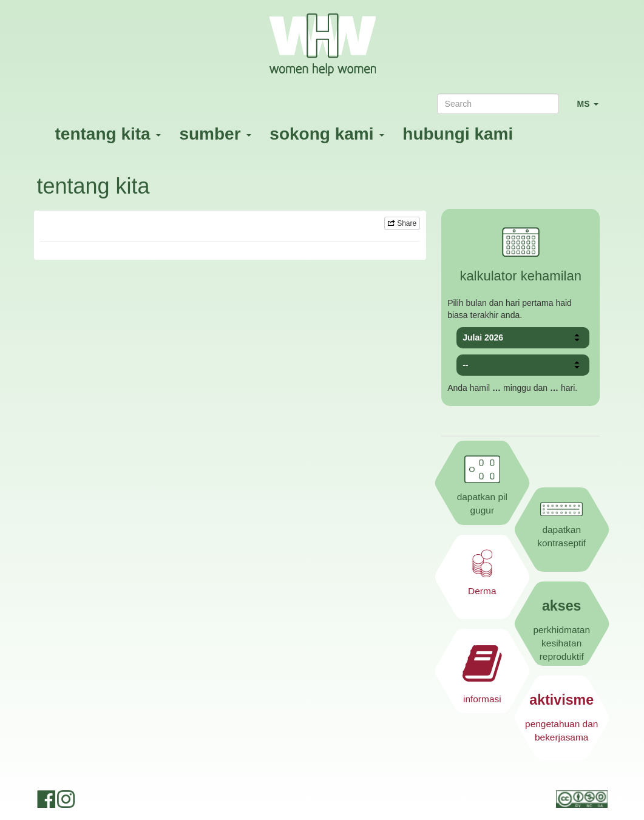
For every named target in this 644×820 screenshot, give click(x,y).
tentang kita (108, 134)
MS (592, 109)
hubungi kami (458, 134)
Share (402, 223)
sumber (215, 134)
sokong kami (327, 134)
